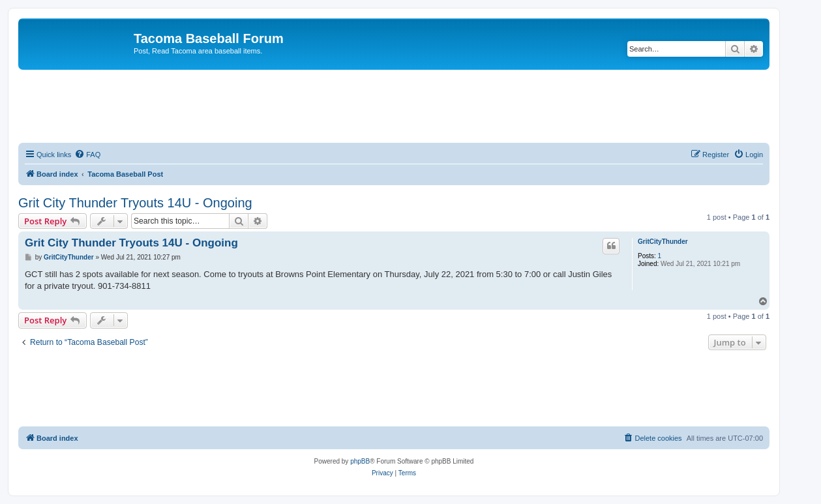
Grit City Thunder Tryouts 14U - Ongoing (135, 203)
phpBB (360, 461)
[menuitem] (87, 155)
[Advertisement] (394, 106)
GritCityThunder (663, 242)
